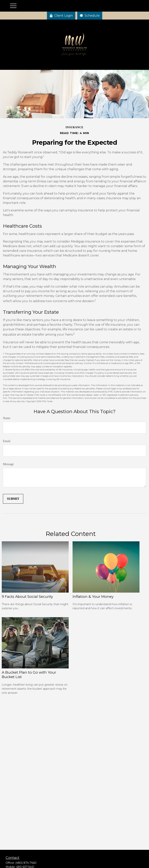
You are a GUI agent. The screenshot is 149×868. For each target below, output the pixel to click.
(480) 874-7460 (26, 863)
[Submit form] (13, 499)
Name (7, 418)
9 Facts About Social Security (27, 597)
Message (8, 464)
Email (7, 441)
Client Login (61, 16)
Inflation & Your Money (93, 597)
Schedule (90, 16)
